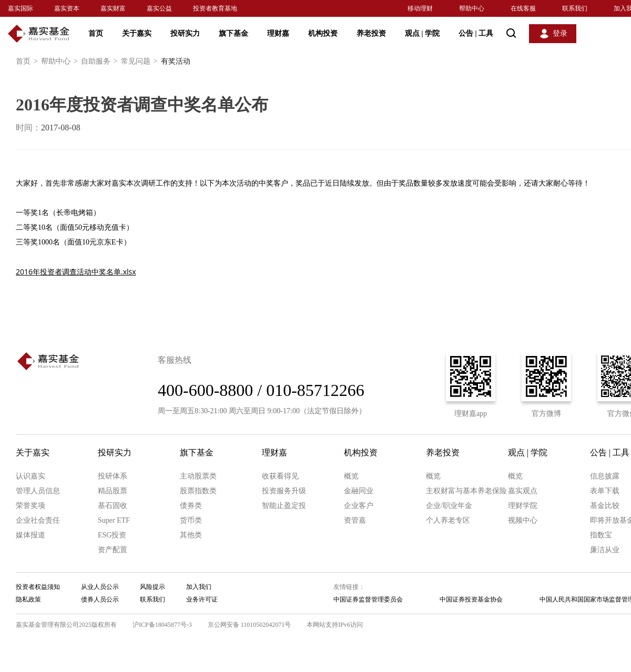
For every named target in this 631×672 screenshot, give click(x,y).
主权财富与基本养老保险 (466, 491)
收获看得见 (280, 476)
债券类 (191, 506)
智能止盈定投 (284, 506)
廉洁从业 (605, 550)
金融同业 (359, 491)
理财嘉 (278, 33)
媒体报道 (30, 535)
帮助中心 (472, 8)
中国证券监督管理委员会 (368, 599)
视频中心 (523, 520)
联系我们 (575, 8)
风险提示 (152, 587)
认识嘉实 (30, 476)
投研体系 (113, 476)
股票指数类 (198, 491)
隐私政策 (28, 599)
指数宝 (601, 535)
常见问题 (141, 62)
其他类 (191, 535)
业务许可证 (202, 599)
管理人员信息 (38, 491)
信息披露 (605, 476)
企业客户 (359, 506)
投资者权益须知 (38, 587)
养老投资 (371, 33)
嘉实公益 (159, 8)
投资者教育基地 (215, 8)
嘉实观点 (523, 491)
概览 (351, 476)
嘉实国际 (21, 8)
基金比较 (605, 506)
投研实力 (185, 33)
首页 (96, 33)
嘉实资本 (67, 8)
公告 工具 (476, 33)
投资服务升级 (284, 491)
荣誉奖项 (30, 506)
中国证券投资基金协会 (471, 599)
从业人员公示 (100, 587)
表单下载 (605, 491)
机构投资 (323, 33)
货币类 (191, 520)
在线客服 (523, 8)
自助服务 (101, 62)
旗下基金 (233, 33)
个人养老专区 (448, 520)
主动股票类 (198, 476)
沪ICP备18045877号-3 (162, 625)
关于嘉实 (137, 33)
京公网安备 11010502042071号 (250, 625)
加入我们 (199, 587)
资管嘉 (355, 520)
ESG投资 (112, 535)
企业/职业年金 (449, 506)
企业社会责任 (38, 520)
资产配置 (113, 550)
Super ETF (114, 520)
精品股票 (113, 491)
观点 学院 (422, 33)
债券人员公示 (100, 599)
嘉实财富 (113, 8)
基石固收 (113, 506)
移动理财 (420, 8)
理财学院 (523, 506)
